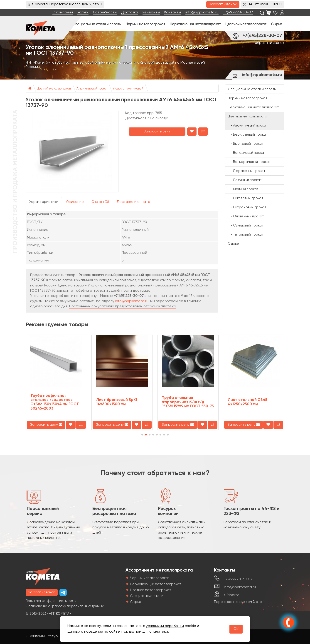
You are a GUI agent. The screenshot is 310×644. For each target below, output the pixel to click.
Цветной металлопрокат (246, 24)
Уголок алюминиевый (128, 89)
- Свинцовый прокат (246, 225)
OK (236, 629)
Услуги (83, 12)
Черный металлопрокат (145, 24)
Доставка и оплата (133, 202)
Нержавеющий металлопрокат (195, 24)
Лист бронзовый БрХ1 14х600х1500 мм (117, 402)
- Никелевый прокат (246, 198)
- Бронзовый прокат (246, 144)
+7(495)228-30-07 (238, 12)
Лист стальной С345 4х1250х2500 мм (248, 402)
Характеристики (44, 202)
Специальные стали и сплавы (97, 24)
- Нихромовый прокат (247, 207)
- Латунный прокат (245, 180)
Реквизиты (151, 12)
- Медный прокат (243, 189)
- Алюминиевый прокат (248, 126)
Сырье (277, 24)
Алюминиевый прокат (92, 89)
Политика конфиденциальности (51, 601)
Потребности (105, 12)
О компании (63, 12)
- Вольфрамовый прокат (249, 162)
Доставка (130, 12)
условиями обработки (165, 626)
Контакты (173, 12)
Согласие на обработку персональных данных (65, 606)
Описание (75, 202)
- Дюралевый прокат (247, 171)
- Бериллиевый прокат (248, 135)
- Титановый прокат (246, 235)
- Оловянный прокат (246, 216)
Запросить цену (157, 131)
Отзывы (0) (100, 202)
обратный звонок (270, 43)
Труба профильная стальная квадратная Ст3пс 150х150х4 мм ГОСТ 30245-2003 (55, 402)
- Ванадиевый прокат (247, 153)
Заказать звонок (223, 4)
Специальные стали (147, 596)
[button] (142, 435)
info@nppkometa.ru (202, 12)
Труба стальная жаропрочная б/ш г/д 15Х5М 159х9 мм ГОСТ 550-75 (188, 402)
